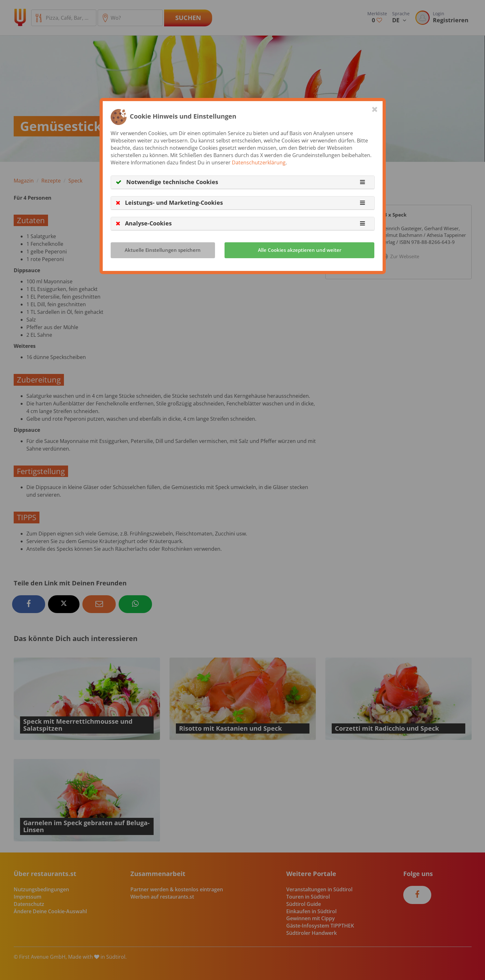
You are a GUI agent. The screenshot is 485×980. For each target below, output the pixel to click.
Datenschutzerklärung (259, 162)
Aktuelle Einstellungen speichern (163, 250)
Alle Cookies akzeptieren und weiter (300, 250)
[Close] (375, 109)
